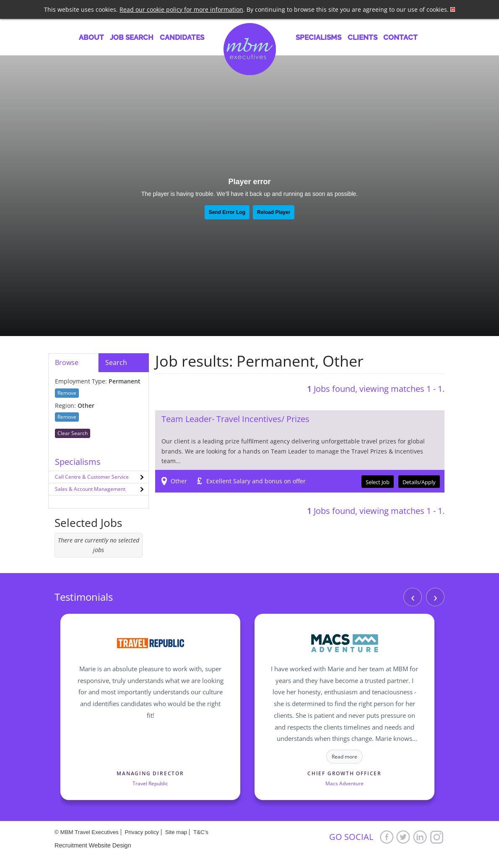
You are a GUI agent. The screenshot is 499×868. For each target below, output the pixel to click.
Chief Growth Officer (344, 773)
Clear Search (73, 433)
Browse (67, 362)
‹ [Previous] (413, 597)
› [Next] (435, 597)
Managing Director (150, 773)
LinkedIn (420, 837)
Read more (344, 757)
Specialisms (318, 37)
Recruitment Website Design (93, 845)
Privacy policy (142, 832)
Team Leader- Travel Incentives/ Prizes (235, 419)
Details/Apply (419, 482)
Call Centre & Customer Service (92, 477)
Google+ (437, 837)
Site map (176, 832)
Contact (400, 37)
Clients (363, 37)
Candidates (182, 37)
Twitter (403, 837)
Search (116, 362)
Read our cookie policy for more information (181, 9)
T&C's (201, 832)
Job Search (132, 37)
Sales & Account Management (90, 489)
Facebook (387, 837)
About (91, 37)
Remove (67, 393)
